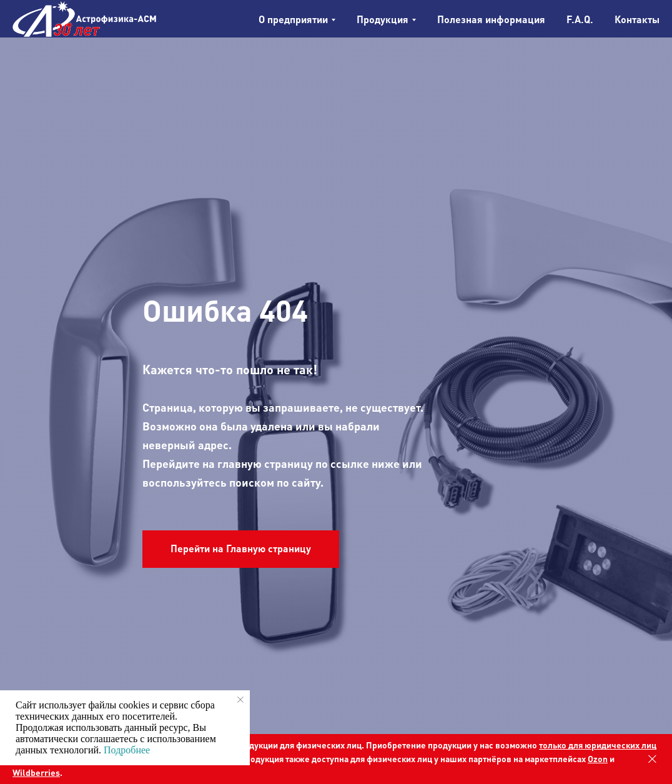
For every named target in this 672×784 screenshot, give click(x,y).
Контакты (637, 19)
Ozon (598, 758)
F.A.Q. (580, 19)
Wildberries (36, 772)
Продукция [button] (383, 19)
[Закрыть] (652, 759)
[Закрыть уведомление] (240, 700)
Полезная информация (491, 19)
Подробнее (127, 750)
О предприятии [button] (293, 19)
